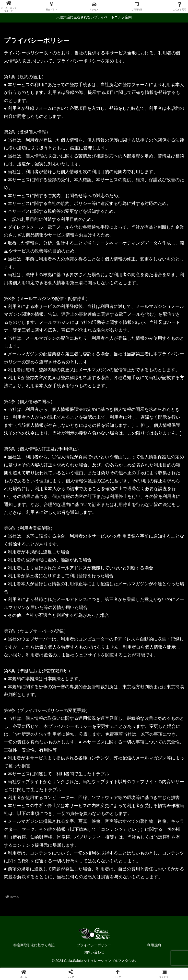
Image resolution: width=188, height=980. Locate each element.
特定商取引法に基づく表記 (34, 945)
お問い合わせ (94, 952)
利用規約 (154, 945)
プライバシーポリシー (94, 945)
